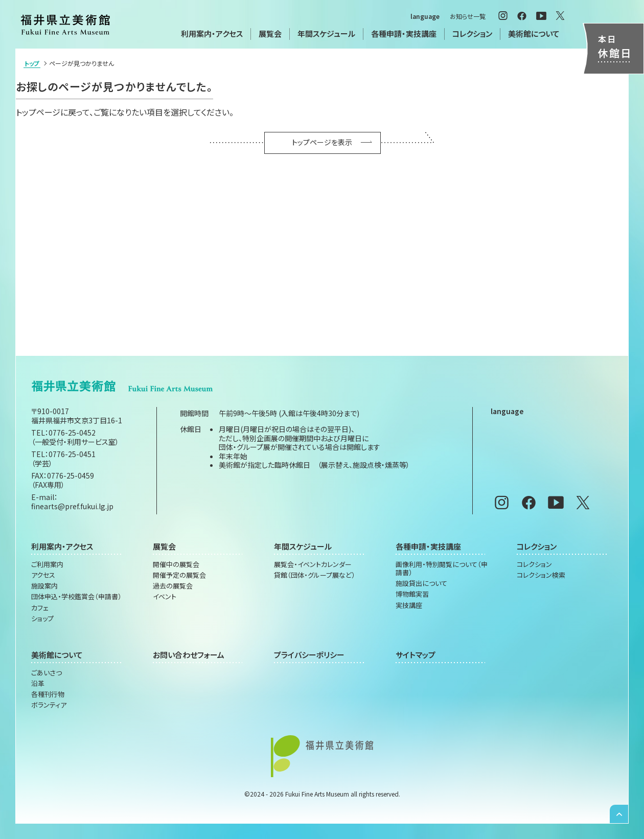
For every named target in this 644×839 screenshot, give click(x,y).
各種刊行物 (48, 694)
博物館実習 (412, 594)
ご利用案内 (47, 564)
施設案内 (44, 586)
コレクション (534, 564)
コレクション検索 (541, 575)
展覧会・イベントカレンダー (313, 564)
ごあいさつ (47, 673)
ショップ (42, 619)
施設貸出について (421, 583)
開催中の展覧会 (176, 564)
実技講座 (409, 605)
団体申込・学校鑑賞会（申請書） (76, 597)
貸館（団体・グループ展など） (315, 575)
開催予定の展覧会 (179, 575)
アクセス (43, 575)
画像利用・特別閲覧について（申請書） (442, 569)
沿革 (38, 684)
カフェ (40, 608)
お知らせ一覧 (468, 16)
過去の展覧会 (173, 586)
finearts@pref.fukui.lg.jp (72, 506)
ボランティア (49, 705)
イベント (165, 597)
